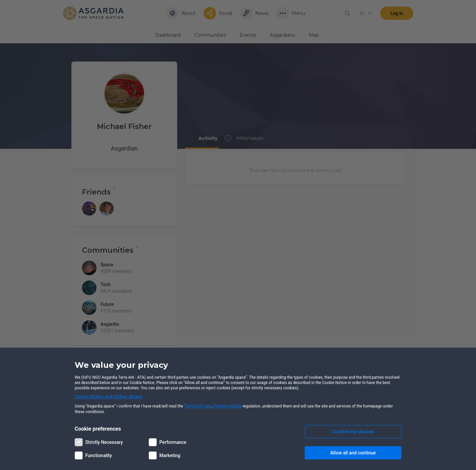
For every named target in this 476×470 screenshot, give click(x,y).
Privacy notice (227, 406)
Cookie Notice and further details (109, 397)
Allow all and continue (353, 453)
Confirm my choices (353, 432)
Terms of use (198, 406)
